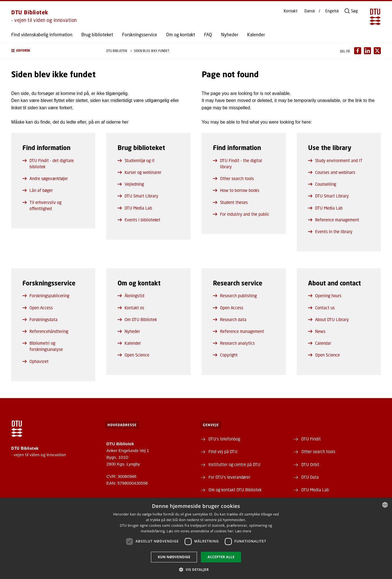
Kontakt (290, 11)
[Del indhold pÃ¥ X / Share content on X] (377, 51)
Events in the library (330, 231)
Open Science (133, 355)
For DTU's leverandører (229, 477)
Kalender (256, 35)
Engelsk (332, 11)
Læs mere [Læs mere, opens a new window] (243, 531)
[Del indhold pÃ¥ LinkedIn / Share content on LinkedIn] (367, 51)
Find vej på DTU (223, 451)
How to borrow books (236, 190)
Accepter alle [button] (221, 557)
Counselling (322, 184)
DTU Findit (311, 439)
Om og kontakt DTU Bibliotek (235, 490)
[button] (53, 51)
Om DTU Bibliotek (137, 319)
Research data (230, 319)
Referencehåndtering (45, 331)
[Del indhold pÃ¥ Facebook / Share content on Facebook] (358, 51)
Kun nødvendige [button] (174, 557)
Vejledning (131, 184)
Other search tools (233, 178)
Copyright (225, 355)
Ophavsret (35, 361)
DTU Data (310, 477)
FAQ (208, 35)
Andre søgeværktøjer (45, 178)
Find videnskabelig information (42, 35)
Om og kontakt (181, 35)
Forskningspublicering (46, 296)
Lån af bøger (38, 190)
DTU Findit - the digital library (238, 164)
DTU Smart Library (138, 196)
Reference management (334, 220)
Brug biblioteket (97, 35)
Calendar (320, 343)
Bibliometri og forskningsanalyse (43, 346)
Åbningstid (131, 296)
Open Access (38, 308)
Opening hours (325, 296)
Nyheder (230, 35)
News (317, 331)
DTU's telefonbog (224, 439)
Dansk (310, 11)
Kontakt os (131, 308)
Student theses (230, 202)
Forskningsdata (40, 319)
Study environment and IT (335, 160)
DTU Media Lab (135, 208)
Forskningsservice (140, 35)
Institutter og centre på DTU (234, 464)
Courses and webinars (332, 172)
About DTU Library (328, 319)
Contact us (321, 308)
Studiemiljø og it (136, 160)
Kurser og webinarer (139, 172)
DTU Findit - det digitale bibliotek (48, 164)
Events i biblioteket (139, 220)
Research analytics (234, 343)
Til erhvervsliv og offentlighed (42, 205)
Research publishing (235, 296)
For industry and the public (241, 214)
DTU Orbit (310, 464)
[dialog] (196, 538)
